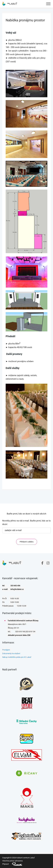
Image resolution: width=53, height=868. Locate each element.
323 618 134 (30, 632)
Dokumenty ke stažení (11, 653)
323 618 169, (20, 632)
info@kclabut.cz (17, 589)
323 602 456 (15, 586)
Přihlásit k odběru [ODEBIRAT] (27, 542)
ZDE (29, 635)
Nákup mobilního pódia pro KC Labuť (17, 657)
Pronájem (6, 650)
